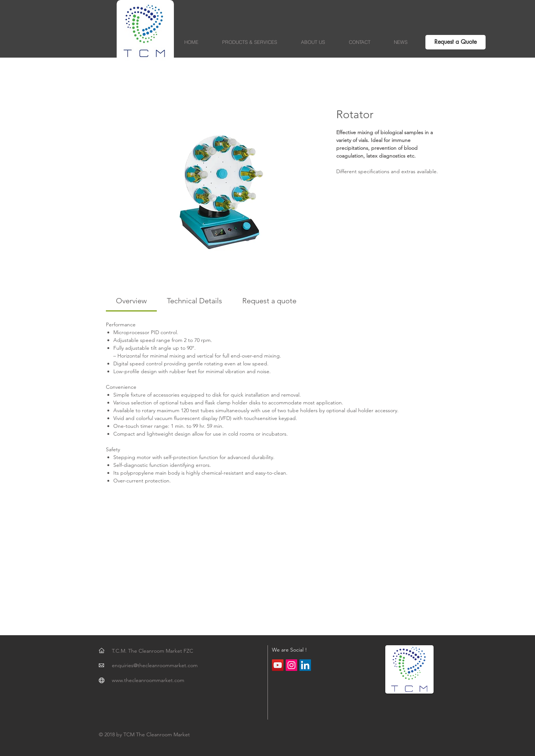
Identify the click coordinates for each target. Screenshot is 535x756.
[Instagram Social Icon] (291, 665)
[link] (131, 301)
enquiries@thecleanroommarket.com (155, 665)
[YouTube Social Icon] (278, 665)
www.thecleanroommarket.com (148, 680)
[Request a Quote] (455, 42)
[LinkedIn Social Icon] (305, 665)
